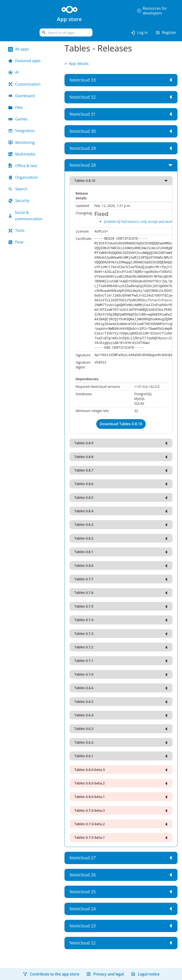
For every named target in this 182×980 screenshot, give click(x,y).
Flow (16, 242)
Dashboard (21, 96)
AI (13, 72)
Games (18, 119)
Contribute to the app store (51, 974)
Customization (24, 84)
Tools (16, 230)
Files (16, 107)
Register (166, 33)
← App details (77, 64)
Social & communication (25, 216)
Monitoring (21, 142)
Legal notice (145, 974)
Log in (139, 33)
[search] (66, 32)
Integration (21, 131)
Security (19, 201)
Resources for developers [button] (152, 11)
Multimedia (22, 154)
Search (18, 189)
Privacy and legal (105, 974)
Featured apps (24, 61)
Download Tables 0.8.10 (121, 424)
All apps (18, 49)
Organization (23, 177)
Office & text (23, 166)
